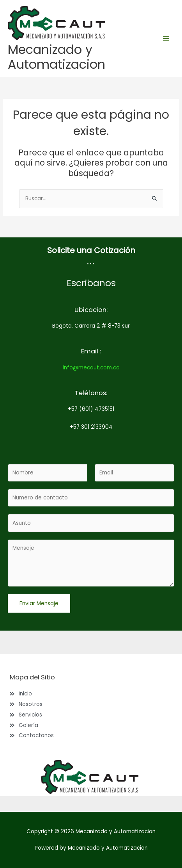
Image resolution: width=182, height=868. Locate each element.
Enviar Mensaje (39, 603)
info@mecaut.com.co (91, 368)
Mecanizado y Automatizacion (57, 57)
